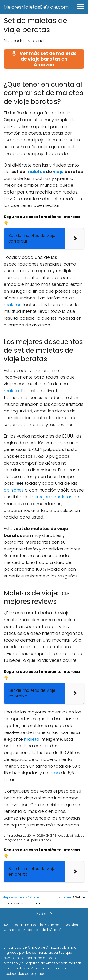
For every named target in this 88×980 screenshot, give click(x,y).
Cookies (71, 925)
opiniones (14, 490)
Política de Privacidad (43, 925)
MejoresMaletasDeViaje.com (36, 7)
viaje (58, 172)
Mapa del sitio (34, 930)
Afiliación (56, 930)
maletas (36, 172)
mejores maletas (55, 497)
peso (55, 773)
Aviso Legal (13, 925)
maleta (11, 391)
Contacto (12, 930)
